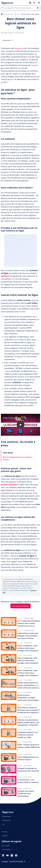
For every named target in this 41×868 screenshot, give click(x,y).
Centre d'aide (6, 850)
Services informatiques (10, 14)
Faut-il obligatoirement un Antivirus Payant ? (18, 458)
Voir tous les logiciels (21, 606)
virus (36, 65)
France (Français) (18, 861)
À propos (5, 832)
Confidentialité (6, 816)
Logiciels (5, 836)
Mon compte (6, 846)
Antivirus (18, 14)
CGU (3, 824)
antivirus (19, 48)
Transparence (6, 820)
